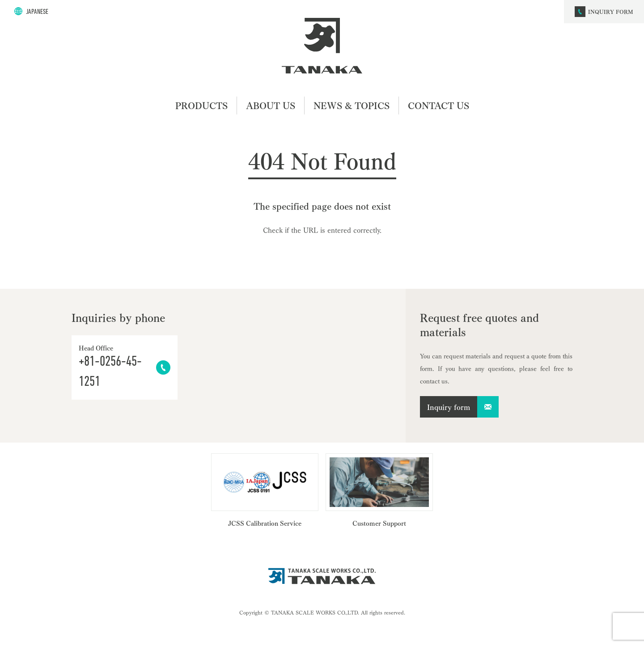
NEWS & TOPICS (352, 105)
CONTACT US (439, 105)
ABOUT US (271, 105)
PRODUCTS (201, 105)
